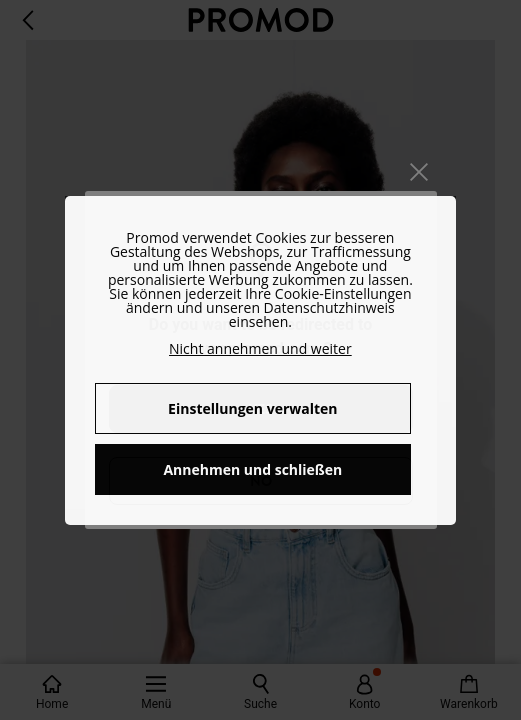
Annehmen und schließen (252, 469)
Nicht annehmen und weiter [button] (260, 348)
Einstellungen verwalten (252, 408)
